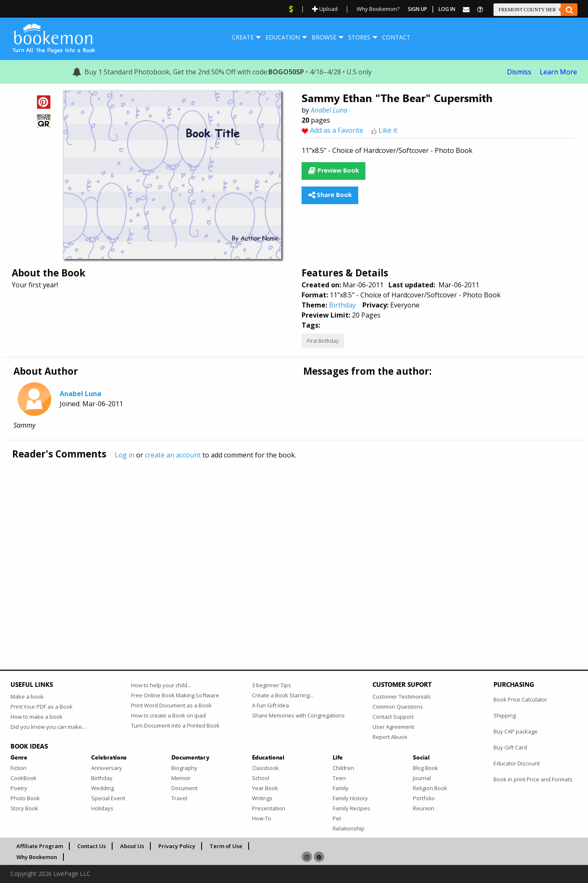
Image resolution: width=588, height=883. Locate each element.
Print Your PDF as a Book (42, 707)
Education (283, 37)
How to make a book (37, 717)
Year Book (265, 788)
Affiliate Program (40, 846)
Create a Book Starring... (283, 695)
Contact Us (92, 846)
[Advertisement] (262, 547)
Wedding (102, 788)
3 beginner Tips (272, 685)
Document (184, 788)
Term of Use (226, 846)
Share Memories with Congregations (298, 715)
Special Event (108, 798)
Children (343, 768)
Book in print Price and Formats (533, 779)
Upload (325, 9)
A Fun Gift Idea (270, 705)
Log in (125, 455)
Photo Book (25, 798)
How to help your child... (161, 685)
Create (243, 37)
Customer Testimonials (402, 696)
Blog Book (425, 768)
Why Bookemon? (378, 9)
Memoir (181, 778)
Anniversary (107, 768)
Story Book (24, 808)
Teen (339, 778)
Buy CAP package (516, 731)
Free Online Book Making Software (175, 695)
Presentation (269, 808)
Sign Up (417, 9)
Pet (337, 818)
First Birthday (323, 341)
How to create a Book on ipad (168, 715)
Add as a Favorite (337, 130)
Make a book (27, 696)
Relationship (349, 828)
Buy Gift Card (510, 747)
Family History (350, 798)
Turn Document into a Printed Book (175, 725)
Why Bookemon (37, 857)
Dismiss (519, 72)
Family (341, 788)
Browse (324, 37)
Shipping (505, 715)
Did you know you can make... (48, 727)
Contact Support (393, 717)
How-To (262, 818)
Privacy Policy (177, 846)
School (261, 778)
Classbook (265, 768)
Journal (422, 778)
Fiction (18, 768)
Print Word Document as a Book (171, 705)
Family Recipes (351, 808)
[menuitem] (243, 37)
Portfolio (424, 798)
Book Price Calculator (520, 699)
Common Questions (398, 707)
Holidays (102, 808)
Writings (262, 798)
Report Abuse (390, 737)
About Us (132, 846)
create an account (173, 455)
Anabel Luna (329, 110)
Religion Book (430, 788)
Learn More (558, 72)
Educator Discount (517, 763)
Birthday (342, 305)
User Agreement (393, 727)
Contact (396, 37)
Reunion (424, 808)
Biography (184, 768)
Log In (447, 9)
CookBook (24, 778)
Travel (179, 798)
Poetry (19, 788)
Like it (388, 130)
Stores (359, 37)
